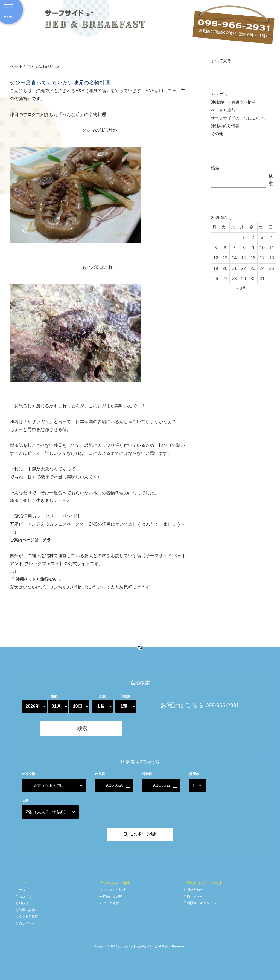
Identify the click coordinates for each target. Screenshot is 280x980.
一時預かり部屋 (113, 894)
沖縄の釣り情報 (226, 127)
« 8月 (241, 289)
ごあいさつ (25, 894)
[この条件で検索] (140, 832)
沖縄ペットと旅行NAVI (38, 579)
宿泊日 (56, 696)
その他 (217, 134)
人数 (102, 696)
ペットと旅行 (224, 111)
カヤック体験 (111, 901)
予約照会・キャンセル (203, 901)
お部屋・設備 (27, 908)
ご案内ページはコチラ (32, 540)
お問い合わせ (195, 887)
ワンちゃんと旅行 (115, 887)
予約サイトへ (27, 921)
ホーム (21, 887)
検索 (215, 168)
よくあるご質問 (29, 914)
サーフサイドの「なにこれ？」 (241, 119)
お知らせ (23, 901)
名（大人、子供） (47, 810)
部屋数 (126, 696)
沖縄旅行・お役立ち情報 (235, 103)
